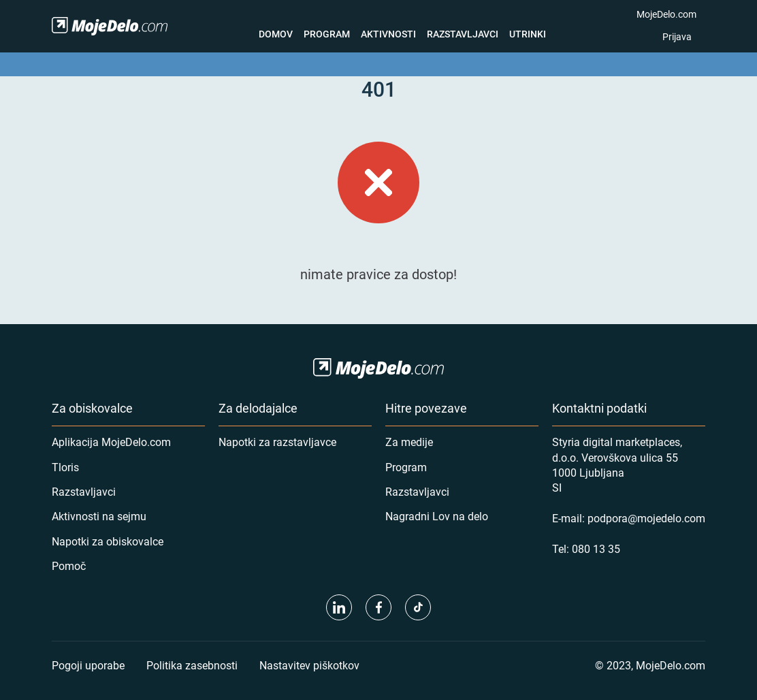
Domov (276, 34)
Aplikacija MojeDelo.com (111, 442)
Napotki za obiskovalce (108, 541)
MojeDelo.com (666, 14)
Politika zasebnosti (192, 665)
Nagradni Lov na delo (437, 516)
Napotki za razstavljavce (277, 442)
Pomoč (69, 566)
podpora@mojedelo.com (646, 518)
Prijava (677, 36)
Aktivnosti (388, 34)
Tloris (65, 467)
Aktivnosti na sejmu (99, 516)
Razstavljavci (463, 34)
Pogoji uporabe (88, 665)
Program (327, 34)
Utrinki (528, 34)
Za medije (409, 442)
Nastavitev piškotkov (309, 665)
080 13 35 (596, 548)
